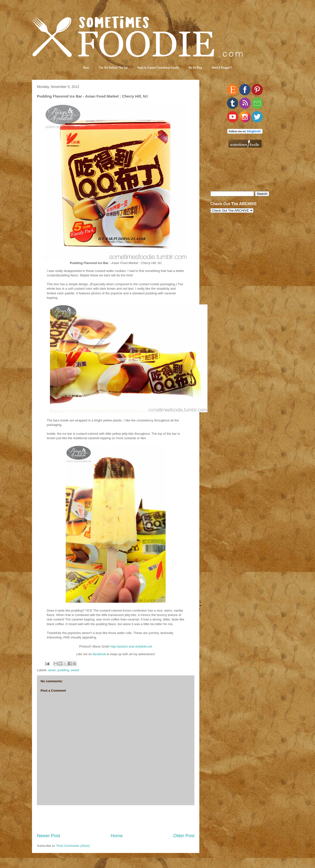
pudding (63, 670)
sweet (75, 670)
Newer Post (48, 836)
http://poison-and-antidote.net (131, 646)
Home (117, 836)
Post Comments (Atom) (73, 846)
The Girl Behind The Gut (113, 67)
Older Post (184, 836)
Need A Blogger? (222, 67)
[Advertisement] (116, 819)
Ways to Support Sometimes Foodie (158, 67)
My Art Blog (195, 67)
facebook (99, 654)
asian (52, 670)
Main (86, 67)
